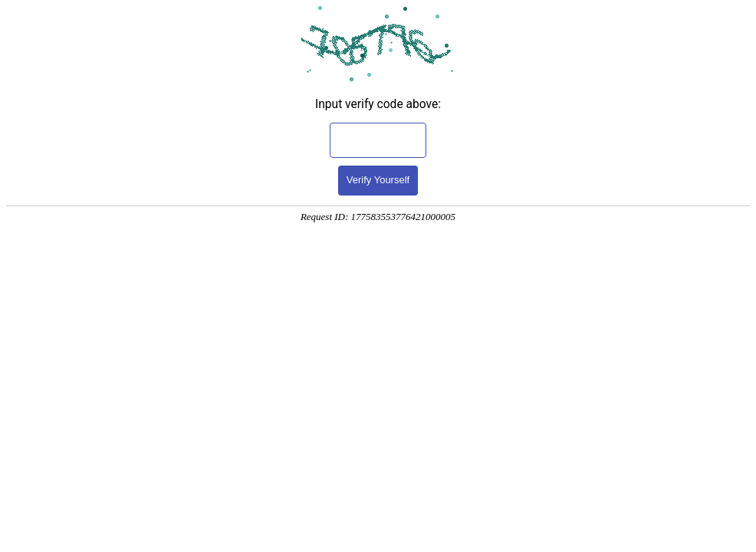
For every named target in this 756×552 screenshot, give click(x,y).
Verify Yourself (378, 180)
